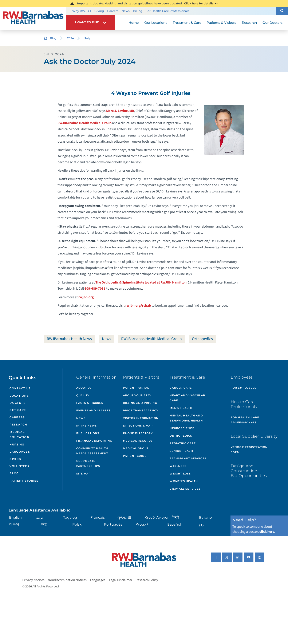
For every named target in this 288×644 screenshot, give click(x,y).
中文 (44, 524)
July (87, 38)
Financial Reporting (94, 441)
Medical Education (19, 435)
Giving (99, 11)
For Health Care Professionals (167, 11)
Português (113, 524)
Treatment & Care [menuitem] (187, 23)
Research (18, 425)
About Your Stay (137, 395)
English (15, 517)
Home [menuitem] (134, 23)
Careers (113, 11)
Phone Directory (138, 433)
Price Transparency (141, 410)
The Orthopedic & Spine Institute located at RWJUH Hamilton (141, 282)
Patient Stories (24, 481)
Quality (83, 395)
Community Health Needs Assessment (92, 451)
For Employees (244, 388)
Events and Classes (94, 410)
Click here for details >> (201, 3)
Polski (77, 524)
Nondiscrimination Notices (67, 580)
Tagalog (70, 517)
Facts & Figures (90, 403)
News (126, 11)
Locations (19, 396)
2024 (71, 38)
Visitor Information (141, 418)
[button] (282, 11)
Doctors (17, 403)
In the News (87, 426)
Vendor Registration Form (249, 450)
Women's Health (184, 481)
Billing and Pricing (140, 403)
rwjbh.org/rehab (138, 306)
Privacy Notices (33, 580)
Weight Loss (180, 474)
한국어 (14, 524)
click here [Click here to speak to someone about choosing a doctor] (267, 532)
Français (98, 517)
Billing (138, 11)
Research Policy (147, 580)
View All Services (185, 489)
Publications (88, 433)
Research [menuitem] (249, 23)
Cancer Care (181, 388)
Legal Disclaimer (121, 580)
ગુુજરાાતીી (124, 517)
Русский (142, 524)
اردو (202, 524)
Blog (53, 38)
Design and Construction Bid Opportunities (249, 471)
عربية (40, 517)
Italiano (205, 517)
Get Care (18, 410)
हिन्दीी (175, 517)
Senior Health (182, 451)
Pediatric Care (183, 443)
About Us (84, 388)
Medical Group (136, 448)
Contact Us (20, 388)
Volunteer (19, 466)
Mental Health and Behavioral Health (186, 418)
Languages (20, 452)
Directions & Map (138, 426)
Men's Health (181, 408)
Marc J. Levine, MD (120, 111)
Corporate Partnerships (88, 463)
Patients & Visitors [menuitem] (221, 23)
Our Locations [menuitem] (156, 23)
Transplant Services (188, 458)
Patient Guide (135, 456)
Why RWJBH (82, 11)
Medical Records (138, 441)
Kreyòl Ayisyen (157, 517)
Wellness (178, 466)
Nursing (17, 445)
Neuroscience (182, 428)
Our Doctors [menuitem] (273, 23)
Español (174, 524)
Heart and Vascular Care (187, 398)
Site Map (84, 474)
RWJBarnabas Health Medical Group (84, 123)
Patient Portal (136, 388)
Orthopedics (202, 339)
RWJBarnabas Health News (69, 339)
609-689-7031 (95, 289)
